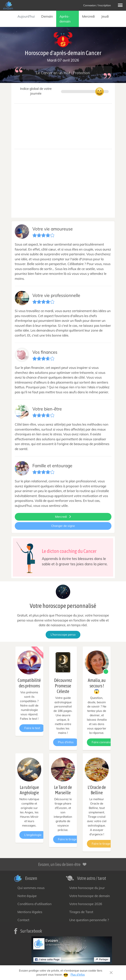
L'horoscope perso (63, 635)
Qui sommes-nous (31, 888)
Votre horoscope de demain (90, 896)
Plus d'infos (66, 742)
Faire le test (32, 728)
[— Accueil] (8, 5)
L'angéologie (33, 835)
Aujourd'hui (26, 16)
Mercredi (88, 16)
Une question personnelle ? (89, 920)
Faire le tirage (67, 839)
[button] (120, 5)
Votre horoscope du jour (87, 888)
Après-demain (65, 19)
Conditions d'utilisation (35, 904)
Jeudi (105, 16)
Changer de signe (63, 526)
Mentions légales (30, 912)
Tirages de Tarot (81, 912)
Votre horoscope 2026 (86, 904)
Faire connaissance (105, 742)
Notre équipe (27, 896)
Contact (23, 920)
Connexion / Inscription (97, 5)
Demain (47, 16)
